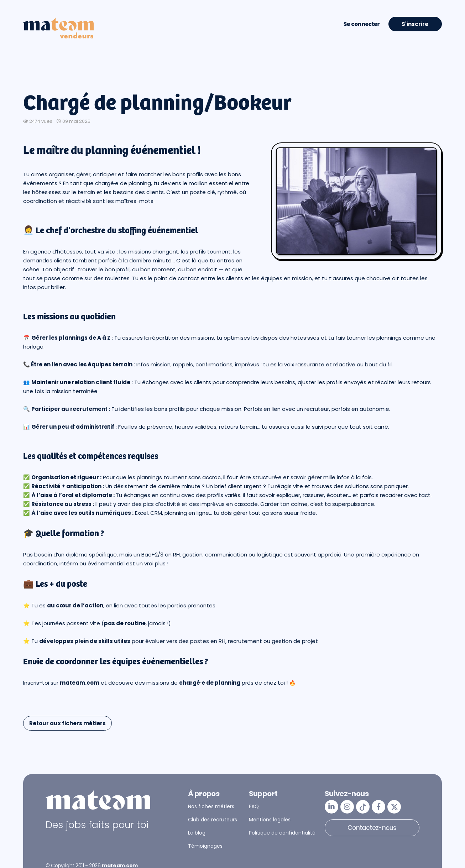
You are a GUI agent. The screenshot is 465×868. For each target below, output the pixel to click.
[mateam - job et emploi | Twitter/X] (394, 807)
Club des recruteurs (213, 820)
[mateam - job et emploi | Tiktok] (363, 807)
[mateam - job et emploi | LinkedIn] (331, 807)
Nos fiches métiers (211, 806)
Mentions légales (270, 820)
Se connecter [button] (362, 24)
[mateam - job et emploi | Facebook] (378, 807)
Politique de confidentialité (282, 833)
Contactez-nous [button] (372, 828)
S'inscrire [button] (415, 24)
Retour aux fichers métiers (67, 723)
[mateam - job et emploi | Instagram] (347, 807)
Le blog (197, 833)
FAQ (254, 806)
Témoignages (205, 846)
